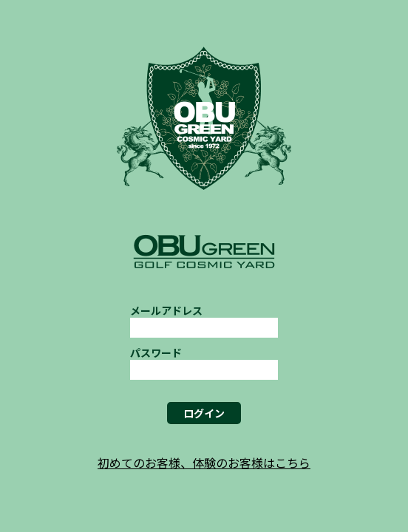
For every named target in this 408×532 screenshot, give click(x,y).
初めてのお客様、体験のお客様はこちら (204, 463)
